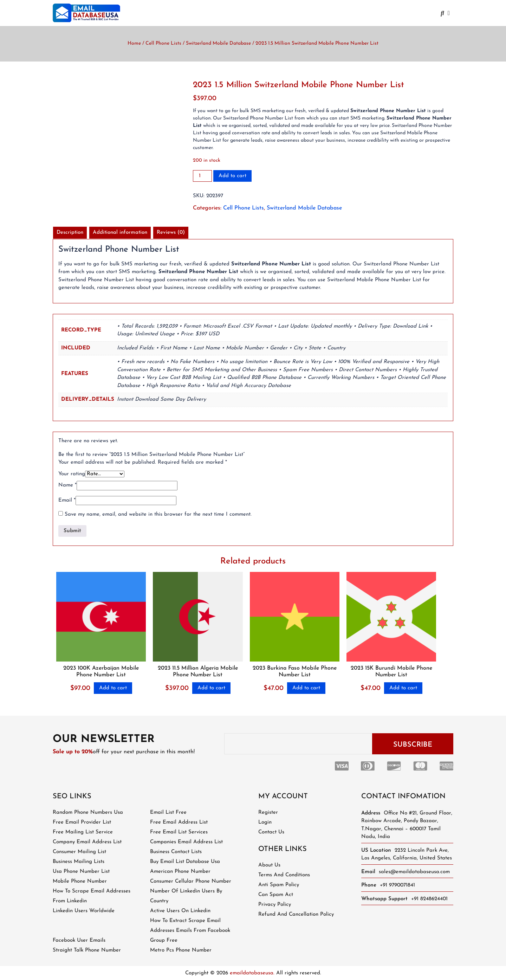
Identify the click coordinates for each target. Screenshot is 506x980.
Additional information (120, 233)
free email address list (179, 822)
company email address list (87, 842)
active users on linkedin (180, 911)
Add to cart (232, 176)
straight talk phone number (87, 950)
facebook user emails (79, 940)
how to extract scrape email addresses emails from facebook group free (190, 931)
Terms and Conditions (284, 875)
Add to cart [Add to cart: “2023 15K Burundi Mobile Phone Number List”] (403, 688)
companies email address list (186, 842)
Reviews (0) (171, 233)
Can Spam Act (276, 895)
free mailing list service (83, 832)
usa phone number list (81, 872)
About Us (269, 865)
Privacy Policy (275, 905)
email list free (168, 813)
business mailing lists (79, 862)
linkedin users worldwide (84, 911)
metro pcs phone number (181, 950)
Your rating (72, 474)
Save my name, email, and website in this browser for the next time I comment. (158, 514)
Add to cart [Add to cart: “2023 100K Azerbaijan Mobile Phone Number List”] (113, 688)
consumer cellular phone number (191, 881)
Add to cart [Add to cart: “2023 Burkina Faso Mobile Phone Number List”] (306, 688)
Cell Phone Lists (163, 43)
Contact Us (271, 832)
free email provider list (82, 822)
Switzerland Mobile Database (218, 43)
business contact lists (176, 852)
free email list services (179, 832)
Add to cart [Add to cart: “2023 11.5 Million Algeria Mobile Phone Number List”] (211, 688)
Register (268, 813)
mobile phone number (80, 881)
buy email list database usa (185, 862)
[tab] (70, 233)
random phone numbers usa (88, 813)
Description (70, 233)
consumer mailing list (79, 852)
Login (265, 822)
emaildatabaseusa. (252, 973)
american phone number (180, 872)
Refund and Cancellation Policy (296, 914)
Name (67, 485)
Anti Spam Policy (279, 885)
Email (67, 500)
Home (134, 43)
